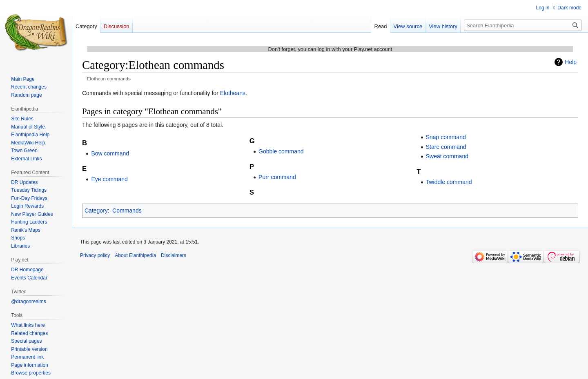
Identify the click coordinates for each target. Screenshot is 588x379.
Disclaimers (174, 255)
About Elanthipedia (135, 255)
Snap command (446, 137)
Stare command (446, 147)
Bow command (110, 153)
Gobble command (281, 151)
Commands (127, 211)
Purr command (277, 177)
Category (96, 211)
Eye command (109, 179)
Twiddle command (449, 182)
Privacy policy (95, 255)
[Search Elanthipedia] (523, 25)
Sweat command (447, 156)
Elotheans (233, 93)
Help (571, 62)
